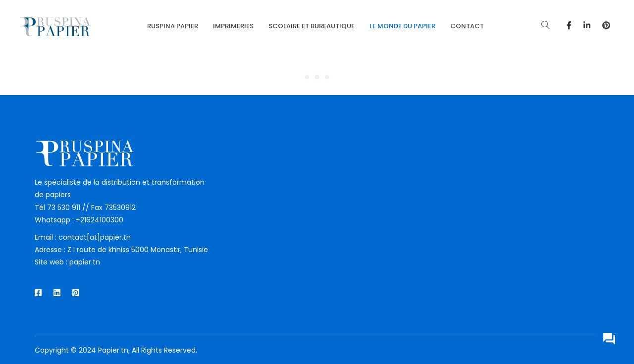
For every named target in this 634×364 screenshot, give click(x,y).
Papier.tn (113, 350)
